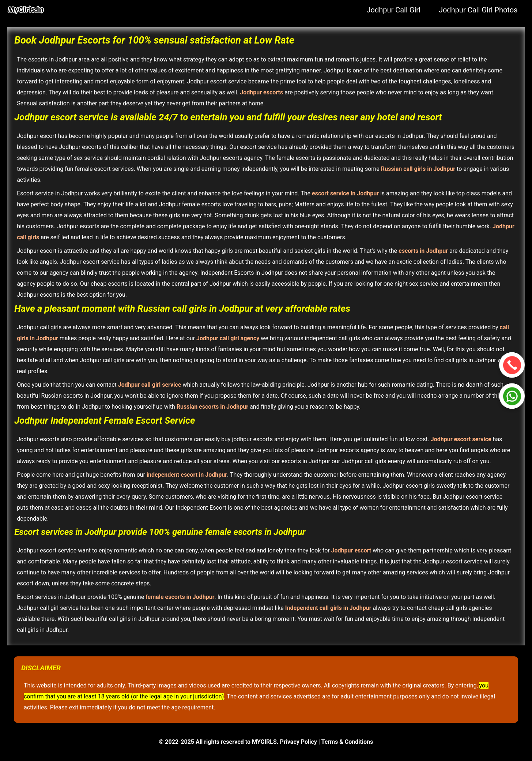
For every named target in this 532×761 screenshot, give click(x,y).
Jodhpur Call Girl (393, 10)
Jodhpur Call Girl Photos (478, 10)
